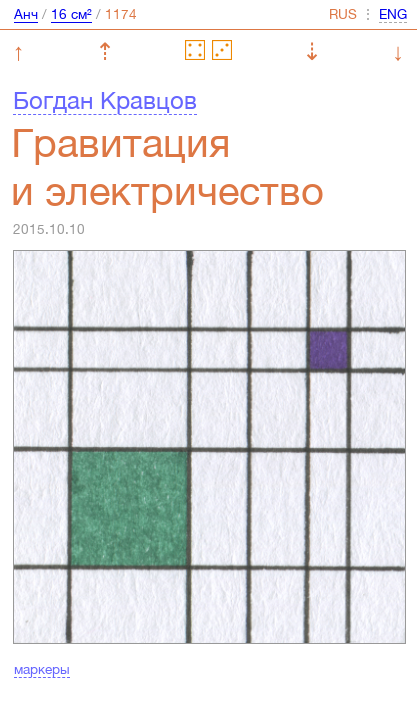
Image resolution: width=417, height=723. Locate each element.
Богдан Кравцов (105, 100)
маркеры (42, 669)
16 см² (71, 14)
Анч (26, 14)
